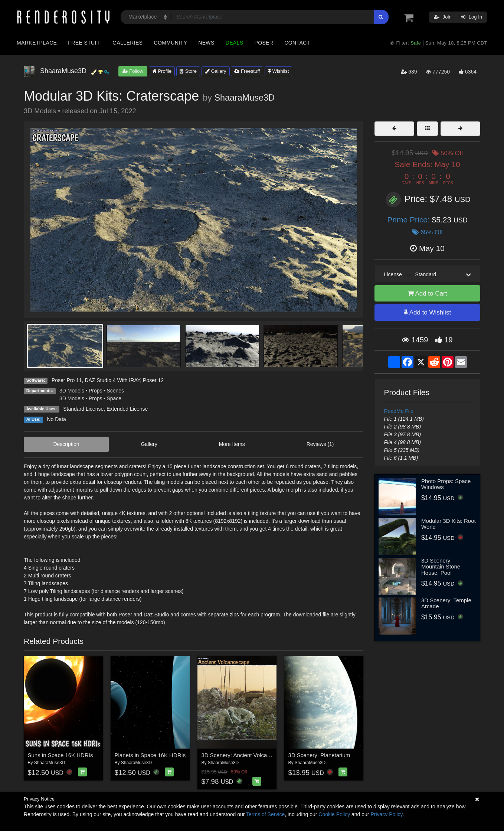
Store (188, 71)
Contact (297, 43)
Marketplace (37, 43)
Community (171, 43)
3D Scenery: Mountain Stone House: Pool (441, 567)
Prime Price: (409, 220)
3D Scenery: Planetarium (319, 755)
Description (66, 444)
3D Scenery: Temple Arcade (446, 603)
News (206, 43)
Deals (235, 43)
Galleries (127, 43)
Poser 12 (153, 380)
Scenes (115, 391)
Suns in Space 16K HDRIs (60, 755)
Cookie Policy (334, 814)
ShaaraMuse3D (244, 98)
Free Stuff (85, 43)
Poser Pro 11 (67, 380)
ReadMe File (399, 411)
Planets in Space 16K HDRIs (150, 755)
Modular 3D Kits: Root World (449, 524)
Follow (133, 71)
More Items (232, 444)
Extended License (127, 409)
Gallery (216, 71)
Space (114, 398)
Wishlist (278, 71)
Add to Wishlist (427, 312)
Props (96, 391)
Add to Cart (428, 294)
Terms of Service (265, 814)
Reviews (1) (320, 444)
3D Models (72, 391)
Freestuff (247, 71)
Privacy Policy (386, 814)
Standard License (83, 409)
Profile (162, 71)
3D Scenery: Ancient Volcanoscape (245, 755)
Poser (264, 43)
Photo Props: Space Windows (446, 484)
